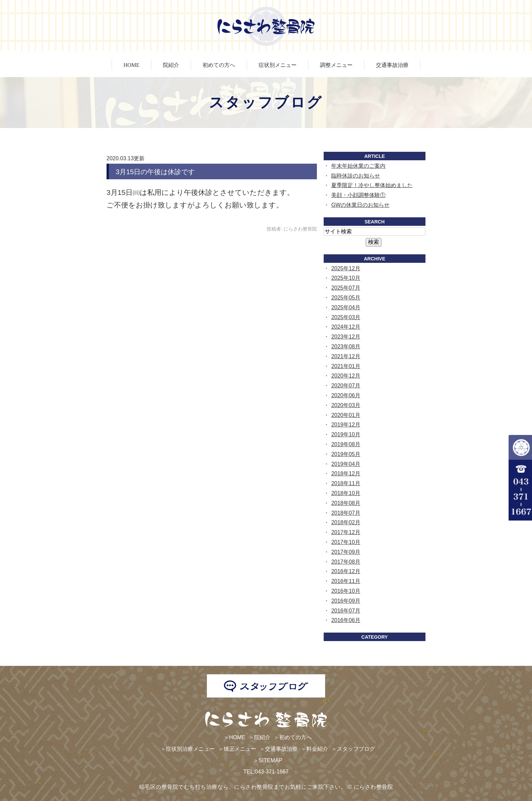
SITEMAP (270, 760)
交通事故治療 (392, 65)
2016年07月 (346, 611)
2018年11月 (346, 483)
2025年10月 (346, 278)
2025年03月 (346, 317)
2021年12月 (346, 356)
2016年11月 (346, 581)
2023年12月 (346, 337)
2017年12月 (346, 532)
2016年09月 (346, 601)
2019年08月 (346, 444)
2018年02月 (346, 522)
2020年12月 (346, 376)
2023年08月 (346, 347)
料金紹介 (317, 749)
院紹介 (171, 65)
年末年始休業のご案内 (358, 166)
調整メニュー (336, 65)
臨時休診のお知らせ (356, 176)
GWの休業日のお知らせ (360, 205)
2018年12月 (346, 474)
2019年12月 (346, 425)
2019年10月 (346, 434)
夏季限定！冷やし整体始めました (372, 185)
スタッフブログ (356, 749)
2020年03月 (346, 405)
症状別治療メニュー (190, 749)
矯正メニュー (240, 749)
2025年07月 (346, 288)
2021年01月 (346, 366)
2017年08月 (346, 562)
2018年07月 (346, 513)
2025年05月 (346, 298)
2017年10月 (346, 542)
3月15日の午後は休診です (155, 172)
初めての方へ (219, 65)
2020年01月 (346, 415)
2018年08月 (346, 503)
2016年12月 (346, 571)
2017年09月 (346, 552)
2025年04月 (346, 307)
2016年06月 (346, 620)
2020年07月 (346, 386)
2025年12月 (346, 268)
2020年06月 (346, 395)
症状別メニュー (278, 65)
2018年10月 (346, 493)
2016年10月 (346, 591)
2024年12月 (346, 327)
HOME (131, 65)
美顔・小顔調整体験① (358, 195)
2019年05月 (346, 454)
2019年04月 (346, 464)
